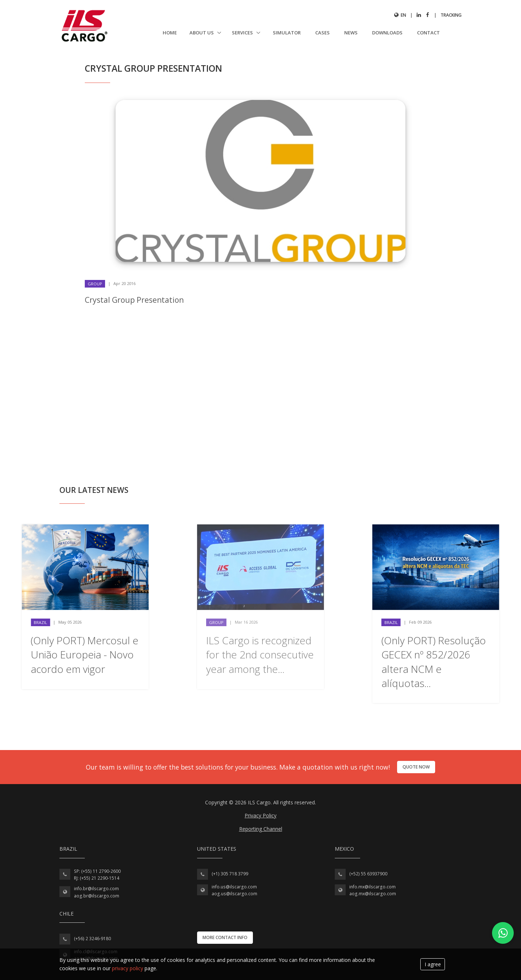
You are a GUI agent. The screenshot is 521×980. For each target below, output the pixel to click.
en (400, 15)
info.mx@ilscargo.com (372, 887)
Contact (428, 33)
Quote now (416, 767)
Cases (322, 33)
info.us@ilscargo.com (234, 887)
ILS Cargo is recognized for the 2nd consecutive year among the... (260, 654)
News (351, 33)
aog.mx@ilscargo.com (373, 894)
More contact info (225, 937)
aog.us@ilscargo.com (234, 894)
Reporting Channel (261, 829)
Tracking (451, 15)
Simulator (287, 33)
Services (243, 33)
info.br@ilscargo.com (96, 889)
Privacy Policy (260, 815)
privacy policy (128, 968)
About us (202, 33)
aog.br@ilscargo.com (97, 896)
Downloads (387, 33)
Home (170, 33)
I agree (433, 964)
